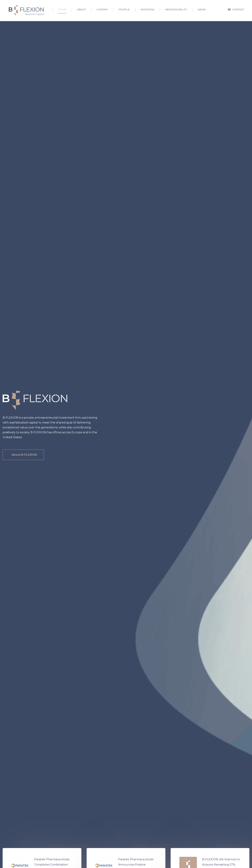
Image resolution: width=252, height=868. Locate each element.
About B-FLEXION (24, 455)
